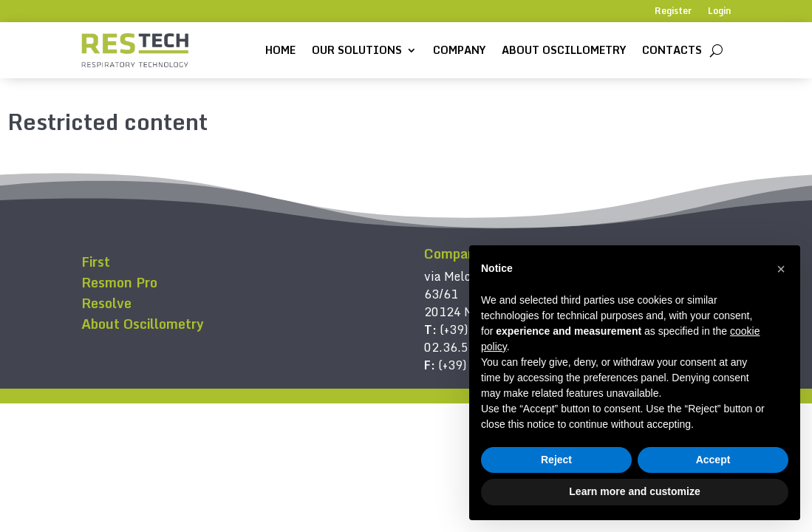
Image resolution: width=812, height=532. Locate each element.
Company (459, 50)
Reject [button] (556, 460)
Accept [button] (713, 460)
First (96, 262)
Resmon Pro (119, 282)
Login (719, 12)
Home (280, 50)
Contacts (672, 50)
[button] (781, 269)
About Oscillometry (564, 50)
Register (673, 12)
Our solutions (357, 50)
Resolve (106, 303)
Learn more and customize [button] (634, 491)
